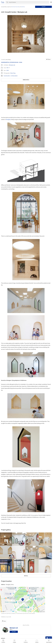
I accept (44, 7)
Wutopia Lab (12, 65)
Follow (14, 632)
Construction (7, 76)
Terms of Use (13, 7)
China (21, 62)
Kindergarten (5, 62)
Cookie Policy (23, 7)
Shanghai (8, 120)
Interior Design (14, 62)
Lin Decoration (14, 76)
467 (7, 68)
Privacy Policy (17, 7)
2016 (8, 70)
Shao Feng (13, 73)
